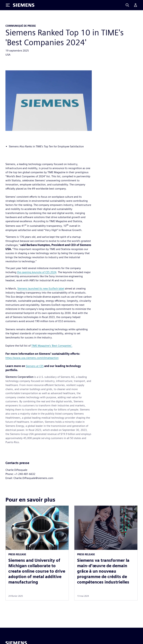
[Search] (127, 5)
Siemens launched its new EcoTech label (41, 289)
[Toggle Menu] (8, 5)
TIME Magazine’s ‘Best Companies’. (52, 346)
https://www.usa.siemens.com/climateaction (32, 358)
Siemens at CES (35, 366)
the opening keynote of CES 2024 (37, 272)
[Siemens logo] (24, 5)
